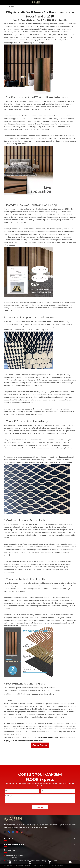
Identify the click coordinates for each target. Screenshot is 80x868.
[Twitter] (5, 832)
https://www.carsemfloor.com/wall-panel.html (23, 741)
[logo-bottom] (13, 819)
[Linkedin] (13, 832)
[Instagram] (22, 832)
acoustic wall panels (41, 26)
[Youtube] (18, 832)
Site (66, 20)
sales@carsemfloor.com (15, 855)
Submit (40, 807)
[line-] (5, 853)
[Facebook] (9, 832)
